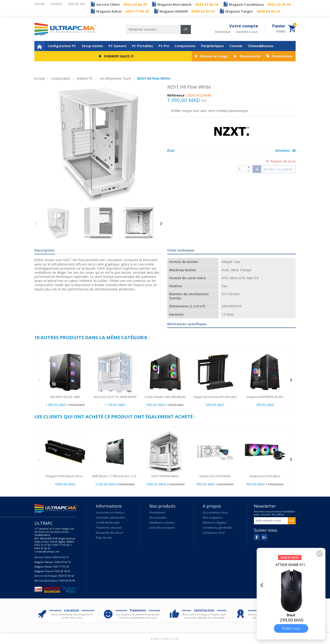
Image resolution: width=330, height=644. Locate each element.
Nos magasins (213, 517)
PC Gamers (118, 46)
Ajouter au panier (273, 169)
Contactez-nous (214, 533)
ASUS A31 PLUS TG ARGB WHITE (115, 397)
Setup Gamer (92, 46)
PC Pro (164, 46)
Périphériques (212, 46)
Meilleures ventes (162, 522)
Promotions (282, 56)
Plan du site (104, 538)
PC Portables (143, 46)
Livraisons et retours (110, 512)
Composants (185, 46)
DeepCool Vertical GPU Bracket (215, 397)
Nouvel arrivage (214, 56)
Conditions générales (218, 528)
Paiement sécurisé (109, 528)
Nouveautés (250, 56)
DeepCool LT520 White (215, 476)
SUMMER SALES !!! (119, 56)
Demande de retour (110, 533)
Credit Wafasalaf (108, 522)
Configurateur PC (62, 46)
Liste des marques (162, 528)
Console (236, 46)
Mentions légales (215, 522)
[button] (319, 554)
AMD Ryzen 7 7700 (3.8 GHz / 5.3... (115, 476)
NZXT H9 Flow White (165, 476)
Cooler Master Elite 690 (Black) (165, 397)
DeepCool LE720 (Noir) (265, 476)
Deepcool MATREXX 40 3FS (265, 397)
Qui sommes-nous (216, 512)
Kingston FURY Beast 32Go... (65, 476)
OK (186, 29)
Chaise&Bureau (261, 46)
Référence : (177, 95)
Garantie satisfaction (110, 517)
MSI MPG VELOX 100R (65, 397)
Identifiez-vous (247, 32)
